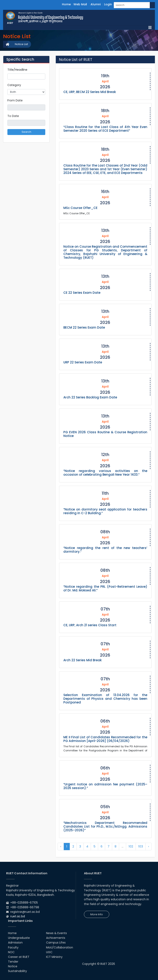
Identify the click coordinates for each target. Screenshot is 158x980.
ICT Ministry (54, 957)
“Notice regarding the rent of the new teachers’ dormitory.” (105, 550)
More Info (97, 914)
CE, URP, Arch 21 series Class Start (90, 625)
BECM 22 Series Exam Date (84, 327)
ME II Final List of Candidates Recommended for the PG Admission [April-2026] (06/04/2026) (105, 739)
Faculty (13, 947)
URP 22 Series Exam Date (83, 362)
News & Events (56, 933)
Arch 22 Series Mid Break (82, 660)
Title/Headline (17, 70)
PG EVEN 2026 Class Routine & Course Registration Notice (105, 434)
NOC (11, 952)
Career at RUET (19, 957)
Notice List (21, 44)
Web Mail (80, 4)
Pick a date (44, 107)
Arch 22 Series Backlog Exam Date (90, 397)
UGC (49, 952)
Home (66, 4)
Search (26, 132)
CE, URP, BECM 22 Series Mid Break (90, 92)
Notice (13, 966)
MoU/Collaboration (60, 947)
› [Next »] (149, 846)
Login (108, 4)
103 (141, 846)
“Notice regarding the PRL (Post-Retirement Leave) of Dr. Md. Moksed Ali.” (105, 588)
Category (14, 85)
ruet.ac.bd (18, 916)
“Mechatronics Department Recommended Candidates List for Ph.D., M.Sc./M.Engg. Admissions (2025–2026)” (105, 826)
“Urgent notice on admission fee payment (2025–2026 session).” (105, 786)
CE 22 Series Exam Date (82, 293)
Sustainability (17, 971)
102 (131, 846)
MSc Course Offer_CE (80, 208)
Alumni (96, 4)
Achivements (56, 938)
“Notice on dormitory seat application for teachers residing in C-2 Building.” (105, 511)
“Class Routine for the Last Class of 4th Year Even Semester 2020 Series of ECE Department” (105, 129)
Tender (13, 962)
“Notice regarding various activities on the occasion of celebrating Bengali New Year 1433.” (105, 473)
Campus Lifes (56, 943)
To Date (13, 116)
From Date (15, 100)
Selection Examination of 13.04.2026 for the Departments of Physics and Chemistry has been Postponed (105, 699)
